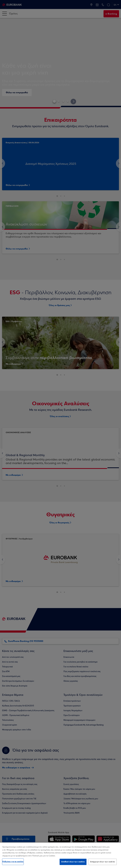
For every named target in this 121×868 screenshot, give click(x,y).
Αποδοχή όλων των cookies (73, 862)
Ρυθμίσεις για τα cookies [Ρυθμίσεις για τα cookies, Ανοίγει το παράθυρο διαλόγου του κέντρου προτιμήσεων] (13, 862)
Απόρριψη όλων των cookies (103, 862)
